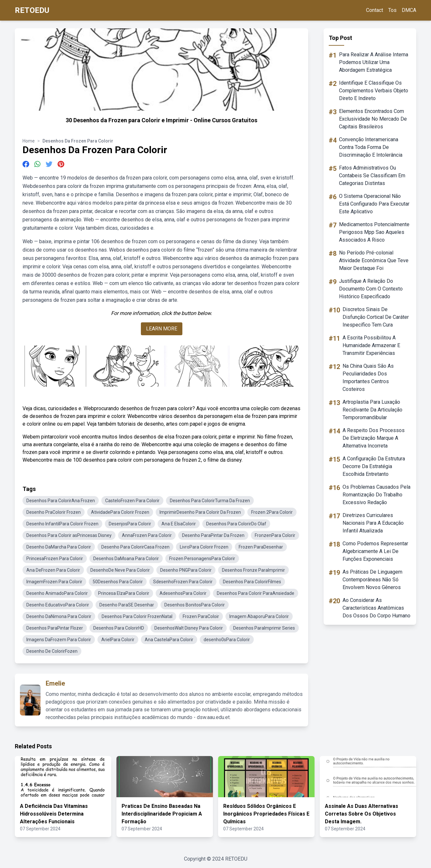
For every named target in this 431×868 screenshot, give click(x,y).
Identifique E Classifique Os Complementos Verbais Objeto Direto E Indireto (374, 91)
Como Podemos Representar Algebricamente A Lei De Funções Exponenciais (375, 551)
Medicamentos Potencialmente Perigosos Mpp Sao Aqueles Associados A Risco (374, 232)
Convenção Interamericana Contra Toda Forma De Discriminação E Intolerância (371, 147)
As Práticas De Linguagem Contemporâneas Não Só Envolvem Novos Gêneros (372, 580)
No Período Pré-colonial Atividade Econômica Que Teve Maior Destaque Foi (374, 260)
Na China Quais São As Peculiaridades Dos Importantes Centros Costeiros (368, 378)
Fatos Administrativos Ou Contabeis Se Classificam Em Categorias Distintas (372, 175)
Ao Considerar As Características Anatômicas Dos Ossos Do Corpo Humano (376, 608)
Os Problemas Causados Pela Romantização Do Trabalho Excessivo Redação (376, 495)
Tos (392, 10)
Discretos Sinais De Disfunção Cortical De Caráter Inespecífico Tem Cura (376, 317)
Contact (375, 10)
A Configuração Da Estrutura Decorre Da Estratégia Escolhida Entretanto (374, 466)
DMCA (409, 10)
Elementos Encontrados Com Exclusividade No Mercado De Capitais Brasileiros (373, 119)
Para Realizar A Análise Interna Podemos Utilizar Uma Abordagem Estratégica (374, 62)
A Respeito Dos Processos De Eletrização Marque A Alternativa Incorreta (374, 438)
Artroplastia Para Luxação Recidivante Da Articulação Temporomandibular (372, 410)
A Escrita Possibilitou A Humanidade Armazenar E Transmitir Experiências (371, 345)
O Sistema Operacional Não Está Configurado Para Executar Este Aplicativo (374, 204)
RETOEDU (32, 10)
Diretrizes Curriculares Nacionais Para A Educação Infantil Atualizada (373, 523)
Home (29, 141)
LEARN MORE (162, 329)
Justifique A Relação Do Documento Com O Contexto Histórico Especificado (371, 289)
